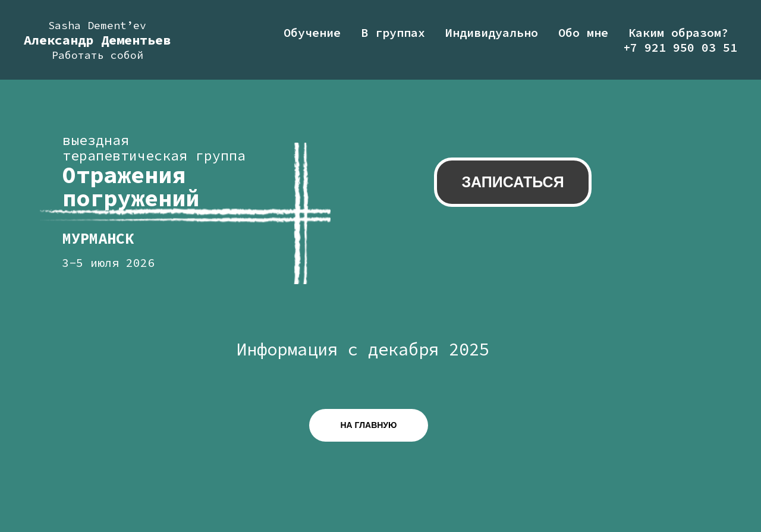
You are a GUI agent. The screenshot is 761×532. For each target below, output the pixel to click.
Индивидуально (492, 32)
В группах (393, 32)
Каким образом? (678, 32)
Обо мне (583, 32)
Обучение (312, 32)
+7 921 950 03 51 (680, 47)
